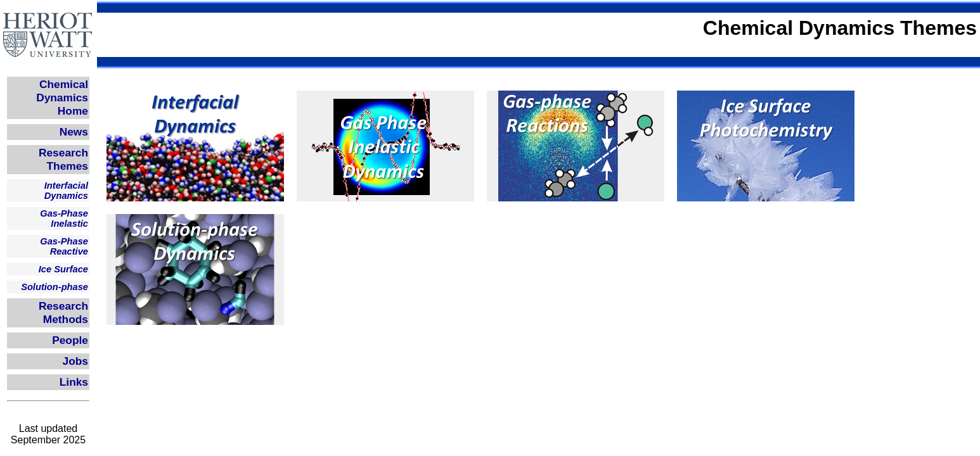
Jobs (75, 361)
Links (74, 382)
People (70, 340)
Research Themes (63, 159)
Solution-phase (55, 287)
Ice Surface (63, 269)
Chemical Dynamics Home (62, 98)
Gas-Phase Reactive (64, 246)
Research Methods (63, 313)
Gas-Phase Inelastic (64, 218)
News (74, 132)
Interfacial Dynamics (66, 191)
